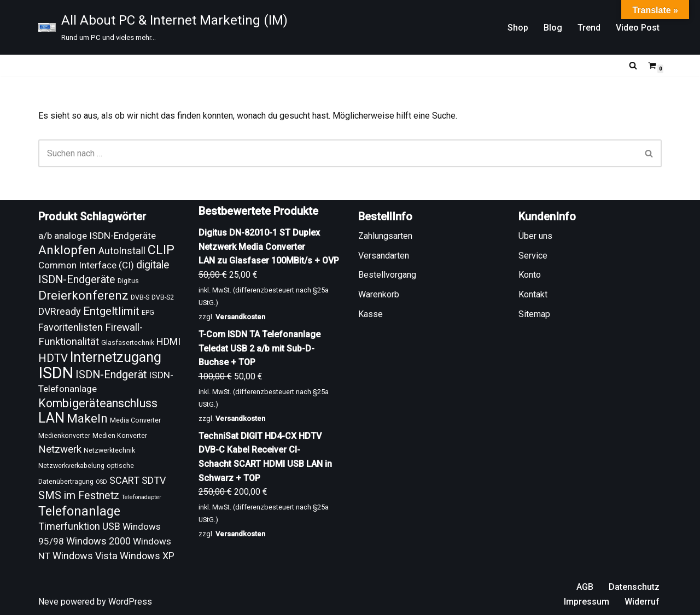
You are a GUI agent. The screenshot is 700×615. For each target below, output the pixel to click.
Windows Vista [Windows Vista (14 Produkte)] (85, 556)
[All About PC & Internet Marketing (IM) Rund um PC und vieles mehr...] (163, 27)
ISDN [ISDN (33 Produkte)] (56, 373)
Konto (530, 275)
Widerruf (642, 602)
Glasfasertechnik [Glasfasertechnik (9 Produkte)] (128, 343)
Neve (48, 602)
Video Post (638, 28)
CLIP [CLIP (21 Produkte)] (161, 250)
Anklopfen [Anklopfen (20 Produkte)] (67, 250)
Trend (589, 28)
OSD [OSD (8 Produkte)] (101, 482)
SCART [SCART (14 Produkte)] (124, 480)
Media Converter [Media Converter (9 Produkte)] (135, 420)
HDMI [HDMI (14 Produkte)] (168, 341)
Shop (518, 28)
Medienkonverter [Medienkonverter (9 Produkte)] (64, 436)
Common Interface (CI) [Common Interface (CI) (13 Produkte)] (86, 265)
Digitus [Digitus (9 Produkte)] (128, 281)
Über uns (535, 236)
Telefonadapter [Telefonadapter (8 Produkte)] (141, 497)
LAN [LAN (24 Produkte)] (51, 418)
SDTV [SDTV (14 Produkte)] (154, 480)
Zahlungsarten (385, 236)
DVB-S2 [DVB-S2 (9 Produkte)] (163, 297)
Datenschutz (634, 587)
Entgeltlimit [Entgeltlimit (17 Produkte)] (111, 311)
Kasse (371, 314)
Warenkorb (379, 294)
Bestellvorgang (387, 275)
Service (533, 256)
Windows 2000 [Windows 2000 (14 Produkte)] (98, 541)
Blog (553, 28)
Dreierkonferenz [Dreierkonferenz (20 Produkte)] (83, 295)
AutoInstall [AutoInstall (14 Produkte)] (122, 251)
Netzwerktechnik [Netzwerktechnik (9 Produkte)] (109, 450)
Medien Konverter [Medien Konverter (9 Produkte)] (120, 436)
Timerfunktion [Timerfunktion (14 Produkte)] (69, 526)
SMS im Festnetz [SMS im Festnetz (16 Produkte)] (79, 496)
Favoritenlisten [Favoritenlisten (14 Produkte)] (71, 327)
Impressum (587, 602)
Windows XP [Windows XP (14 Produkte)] (147, 556)
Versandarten (384, 256)
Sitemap (534, 314)
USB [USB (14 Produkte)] (111, 526)
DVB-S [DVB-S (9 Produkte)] (140, 297)
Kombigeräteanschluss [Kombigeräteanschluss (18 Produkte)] (98, 403)
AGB (585, 587)
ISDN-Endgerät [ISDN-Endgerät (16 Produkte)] (111, 375)
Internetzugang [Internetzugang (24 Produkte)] (116, 357)
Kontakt (533, 294)
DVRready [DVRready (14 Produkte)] (60, 311)
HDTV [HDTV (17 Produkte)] (53, 358)
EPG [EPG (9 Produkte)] (148, 313)
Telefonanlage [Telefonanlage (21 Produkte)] (79, 511)
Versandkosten (240, 317)
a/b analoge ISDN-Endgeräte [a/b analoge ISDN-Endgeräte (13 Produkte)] (97, 236)
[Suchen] (633, 65)
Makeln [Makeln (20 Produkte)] (87, 418)
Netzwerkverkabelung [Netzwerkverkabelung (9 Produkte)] (71, 466)
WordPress (130, 602)
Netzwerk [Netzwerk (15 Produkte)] (60, 449)
